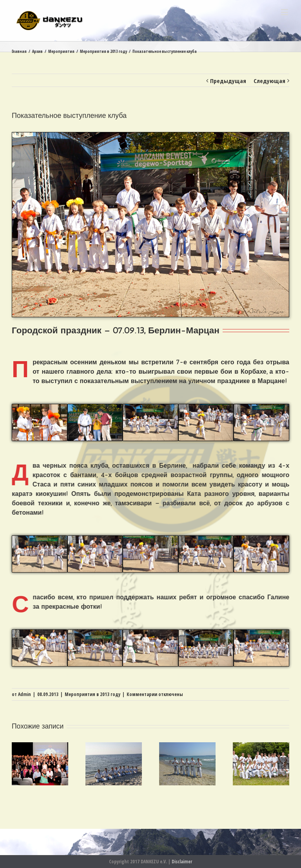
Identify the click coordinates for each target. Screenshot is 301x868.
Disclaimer (182, 862)
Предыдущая (228, 81)
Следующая (269, 81)
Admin (24, 694)
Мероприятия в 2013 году (92, 694)
